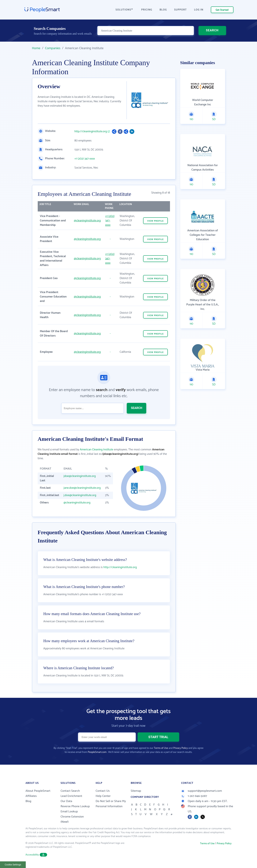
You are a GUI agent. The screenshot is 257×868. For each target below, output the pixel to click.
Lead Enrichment (71, 796)
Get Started (222, 10)
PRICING (147, 10)
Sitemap (136, 791)
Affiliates (31, 796)
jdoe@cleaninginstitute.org (80, 476)
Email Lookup (69, 812)
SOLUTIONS (124, 10)
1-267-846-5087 (194, 796)
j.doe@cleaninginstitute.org (80, 495)
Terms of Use (161, 748)
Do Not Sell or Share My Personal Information (111, 804)
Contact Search (70, 791)
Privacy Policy (181, 748)
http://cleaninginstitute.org (91, 132)
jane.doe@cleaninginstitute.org (82, 488)
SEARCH (212, 30)
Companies (53, 48)
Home (36, 48)
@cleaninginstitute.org (87, 221)
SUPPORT (180, 10)
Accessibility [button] (36, 855)
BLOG (163, 10)
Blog (29, 801)
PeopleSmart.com (97, 752)
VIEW (155, 221)
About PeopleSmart (38, 791)
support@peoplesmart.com (201, 791)
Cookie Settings (13, 865)
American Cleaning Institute (97, 450)
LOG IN (199, 10)
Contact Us (103, 791)
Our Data (66, 801)
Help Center (103, 796)
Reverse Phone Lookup (75, 806)
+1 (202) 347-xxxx (85, 159)
